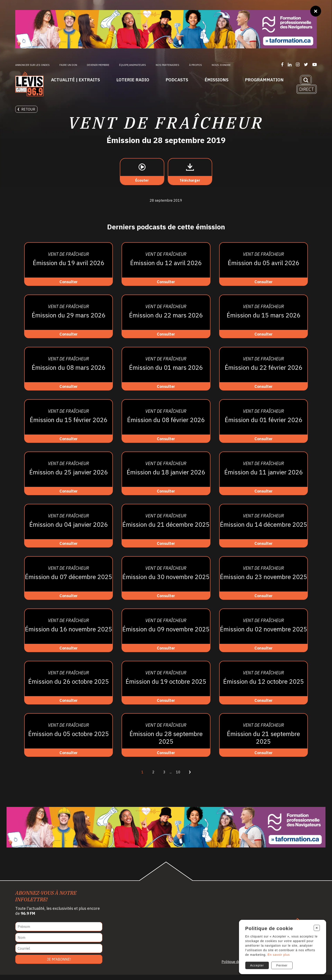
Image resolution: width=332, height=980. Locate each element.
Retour (26, 109)
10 (178, 777)
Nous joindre (221, 65)
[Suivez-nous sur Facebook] (282, 64)
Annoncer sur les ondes (32, 65)
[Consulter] (69, 269)
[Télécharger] (190, 177)
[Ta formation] (166, 29)
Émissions (217, 80)
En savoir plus (278, 954)
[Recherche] (306, 80)
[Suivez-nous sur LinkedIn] (290, 64)
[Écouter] (142, 177)
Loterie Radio (133, 80)
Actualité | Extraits (75, 80)
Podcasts (177, 80)
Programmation (264, 80)
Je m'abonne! (59, 965)
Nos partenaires (168, 65)
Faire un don (68, 65)
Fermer (282, 965)
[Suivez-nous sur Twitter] (306, 64)
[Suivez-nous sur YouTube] (315, 64)
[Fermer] (316, 11)
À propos (196, 65)
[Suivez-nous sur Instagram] (298, 64)
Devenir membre (98, 65)
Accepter (257, 965)
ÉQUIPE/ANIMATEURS (133, 65)
